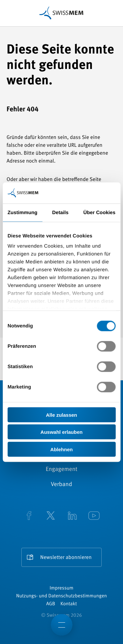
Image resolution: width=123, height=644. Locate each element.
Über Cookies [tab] (99, 212)
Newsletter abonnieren (66, 558)
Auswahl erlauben (61, 432)
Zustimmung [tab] (22, 212)
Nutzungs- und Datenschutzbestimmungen (61, 596)
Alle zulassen (61, 415)
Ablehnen (61, 449)
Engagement (61, 470)
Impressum (61, 588)
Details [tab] (60, 212)
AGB (51, 604)
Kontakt (69, 604)
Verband (61, 485)
